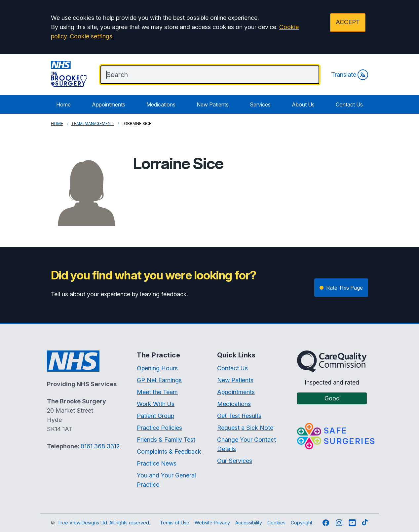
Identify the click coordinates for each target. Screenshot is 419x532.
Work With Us (156, 404)
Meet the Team (157, 392)
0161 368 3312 (100, 446)
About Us (303, 104)
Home (63, 104)
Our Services (235, 461)
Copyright (302, 523)
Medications (161, 104)
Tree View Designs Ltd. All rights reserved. (104, 523)
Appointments (109, 104)
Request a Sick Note (245, 428)
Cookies (276, 523)
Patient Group (155, 416)
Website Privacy (212, 523)
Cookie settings (91, 36)
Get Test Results (239, 416)
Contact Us (349, 104)
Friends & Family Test (166, 440)
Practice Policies (159, 428)
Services (260, 104)
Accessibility (249, 523)
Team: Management (92, 123)
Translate (350, 75)
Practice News (157, 463)
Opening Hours (157, 368)
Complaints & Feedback (169, 451)
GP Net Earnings (159, 380)
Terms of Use (175, 523)
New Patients (213, 104)
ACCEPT (348, 22)
